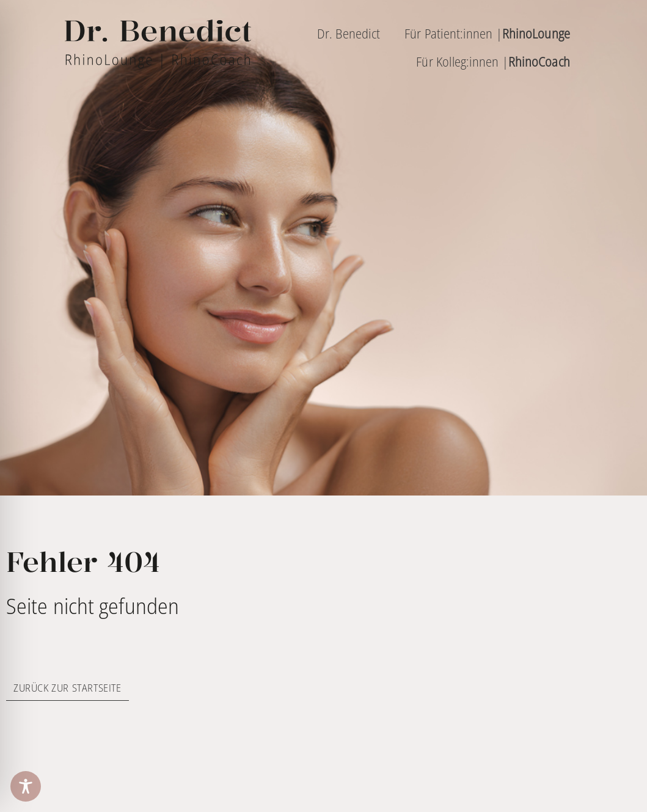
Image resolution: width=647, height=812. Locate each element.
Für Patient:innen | (487, 34)
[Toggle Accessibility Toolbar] (26, 786)
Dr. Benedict (349, 34)
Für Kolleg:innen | (493, 62)
